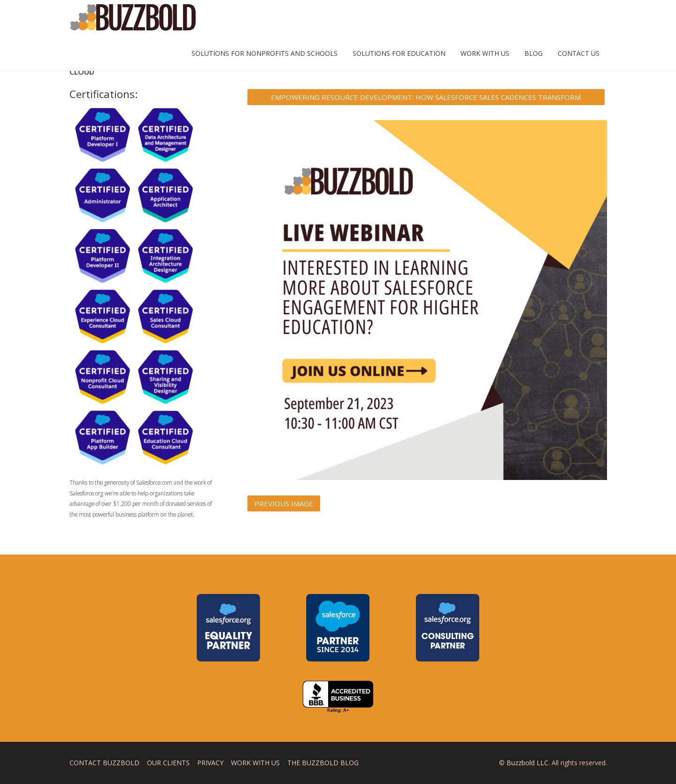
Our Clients (168, 763)
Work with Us (485, 53)
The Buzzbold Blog (323, 763)
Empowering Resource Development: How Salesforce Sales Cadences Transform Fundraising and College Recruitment (426, 99)
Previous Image (284, 503)
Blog (534, 53)
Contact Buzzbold (104, 763)
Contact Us (579, 53)
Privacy (210, 763)
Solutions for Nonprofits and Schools (265, 53)
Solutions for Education (399, 53)
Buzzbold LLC (527, 763)
